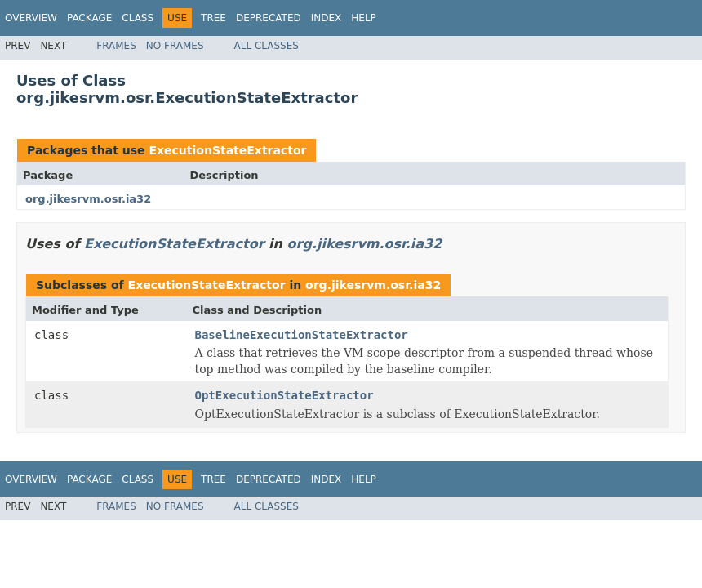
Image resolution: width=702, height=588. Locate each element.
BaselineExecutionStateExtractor (302, 335)
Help (364, 18)
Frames (116, 46)
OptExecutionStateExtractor (284, 395)
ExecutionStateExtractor (227, 150)
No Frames (175, 46)
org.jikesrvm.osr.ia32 (88, 199)
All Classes (267, 46)
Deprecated (269, 18)
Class (138, 18)
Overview (31, 18)
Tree (213, 18)
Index (327, 18)
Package (89, 18)
